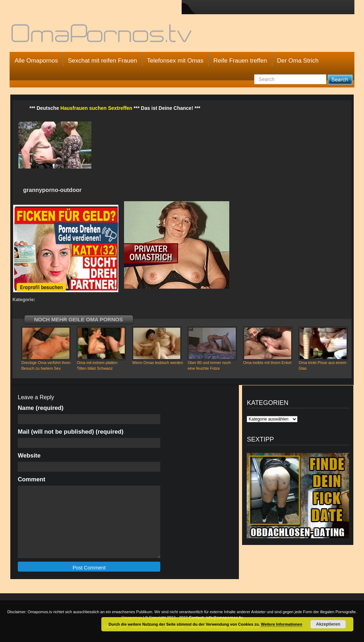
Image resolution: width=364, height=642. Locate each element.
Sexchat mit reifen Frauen (103, 61)
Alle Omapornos (36, 61)
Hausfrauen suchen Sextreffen (96, 108)
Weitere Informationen (282, 624)
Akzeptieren (328, 624)
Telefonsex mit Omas (175, 61)
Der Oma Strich (298, 61)
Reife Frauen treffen (240, 61)
